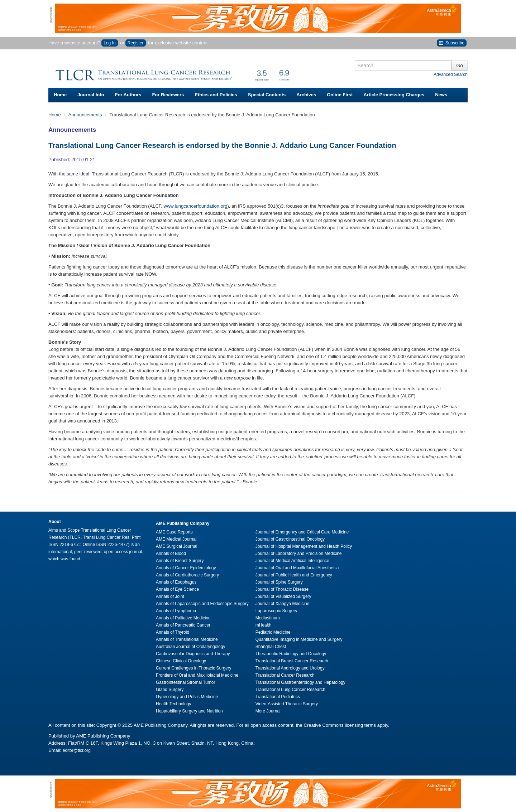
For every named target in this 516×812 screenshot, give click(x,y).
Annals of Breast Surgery (180, 561)
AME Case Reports (174, 532)
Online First (340, 95)
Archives (306, 95)
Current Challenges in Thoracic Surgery (194, 668)
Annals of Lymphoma (176, 611)
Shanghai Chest (271, 647)
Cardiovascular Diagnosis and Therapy (193, 654)
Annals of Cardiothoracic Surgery (187, 575)
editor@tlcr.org (77, 750)
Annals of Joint (170, 596)
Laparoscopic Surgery (276, 611)
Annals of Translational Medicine (187, 639)
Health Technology (174, 704)
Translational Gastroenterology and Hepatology (300, 682)
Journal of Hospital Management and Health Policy (304, 546)
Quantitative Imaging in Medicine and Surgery (299, 639)
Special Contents (267, 95)
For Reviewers (168, 95)
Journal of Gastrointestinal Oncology (290, 539)
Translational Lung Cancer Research (290, 690)
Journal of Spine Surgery (279, 582)
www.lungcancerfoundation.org (196, 206)
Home (60, 95)
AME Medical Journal (176, 539)
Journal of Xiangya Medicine (283, 604)
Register (136, 43)
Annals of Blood (171, 554)
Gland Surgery (170, 690)
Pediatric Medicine (273, 632)
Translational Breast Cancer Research (292, 661)
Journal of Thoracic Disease (282, 589)
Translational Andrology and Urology (290, 668)
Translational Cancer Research (285, 675)
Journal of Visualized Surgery (283, 596)
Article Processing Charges (394, 95)
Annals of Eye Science (177, 589)
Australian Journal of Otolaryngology (190, 647)
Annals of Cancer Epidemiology (186, 568)
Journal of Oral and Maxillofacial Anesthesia (297, 568)
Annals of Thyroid (173, 632)
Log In (109, 43)
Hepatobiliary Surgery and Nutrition (189, 711)
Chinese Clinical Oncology (181, 661)
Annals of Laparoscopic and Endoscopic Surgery (202, 604)
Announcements (86, 115)
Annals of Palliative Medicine (183, 618)
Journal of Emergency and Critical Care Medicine (302, 532)
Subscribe (452, 43)
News (441, 95)
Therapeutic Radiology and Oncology (291, 654)
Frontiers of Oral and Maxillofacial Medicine (197, 675)
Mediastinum (268, 618)
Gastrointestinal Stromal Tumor (185, 682)
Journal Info (91, 95)
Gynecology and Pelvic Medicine (187, 697)
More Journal (268, 711)
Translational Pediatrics (278, 697)
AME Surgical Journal (176, 546)
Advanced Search (451, 74)
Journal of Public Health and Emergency (294, 575)
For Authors (128, 95)
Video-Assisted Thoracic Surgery (287, 704)
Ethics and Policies (216, 95)
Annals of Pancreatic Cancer (183, 625)
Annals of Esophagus (176, 582)
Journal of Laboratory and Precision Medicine (299, 554)
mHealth (264, 625)
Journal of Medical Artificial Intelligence (292, 561)
